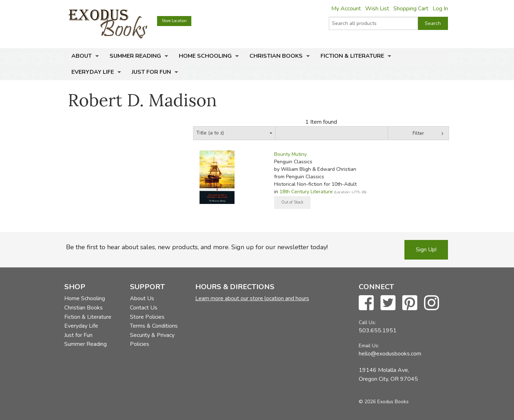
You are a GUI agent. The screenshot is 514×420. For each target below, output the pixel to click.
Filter (418, 133)
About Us (142, 298)
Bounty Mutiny (290, 154)
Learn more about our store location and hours (252, 298)
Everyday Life (93, 72)
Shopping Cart (411, 9)
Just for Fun (151, 72)
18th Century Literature (306, 192)
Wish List (377, 9)
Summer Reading (135, 56)
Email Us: (369, 346)
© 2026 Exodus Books (384, 402)
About (82, 56)
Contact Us (144, 308)
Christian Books (276, 56)
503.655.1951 (378, 331)
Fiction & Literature (352, 56)
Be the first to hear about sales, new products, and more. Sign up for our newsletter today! (197, 247)
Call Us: (367, 322)
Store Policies (147, 317)
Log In (440, 9)
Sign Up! (426, 250)
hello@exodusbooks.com (390, 354)
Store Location (174, 21)
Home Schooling (205, 56)
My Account (346, 9)
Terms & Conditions (154, 326)
